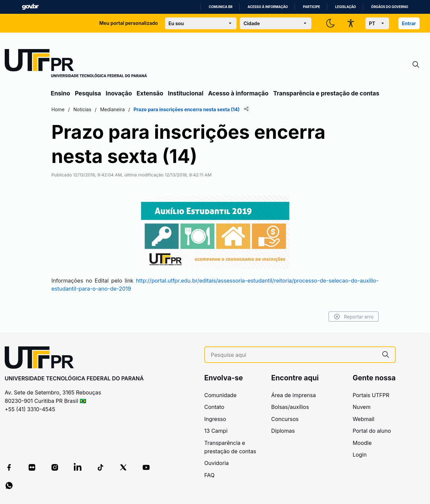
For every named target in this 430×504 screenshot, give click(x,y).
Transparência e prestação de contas (326, 93)
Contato (214, 407)
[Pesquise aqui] (294, 355)
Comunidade (220, 395)
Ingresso (215, 419)
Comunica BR (221, 7)
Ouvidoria (217, 463)
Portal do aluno (372, 431)
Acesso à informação (268, 7)
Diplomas (283, 431)
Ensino (60, 93)
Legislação (346, 7)
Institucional (186, 93)
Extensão (150, 93)
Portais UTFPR (371, 395)
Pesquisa (88, 93)
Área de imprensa (293, 395)
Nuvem (362, 407)
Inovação (119, 93)
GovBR (30, 7)
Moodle (362, 443)
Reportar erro (354, 317)
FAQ (209, 475)
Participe (312, 7)
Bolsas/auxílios (290, 407)
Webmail (364, 419)
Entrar (409, 23)
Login (360, 455)
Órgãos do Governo (390, 7)
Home (58, 109)
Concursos (285, 419)
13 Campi (216, 431)
